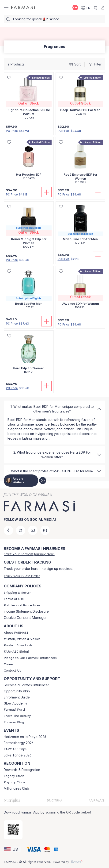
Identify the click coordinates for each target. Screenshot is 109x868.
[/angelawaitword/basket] (95, 7)
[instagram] (21, 530)
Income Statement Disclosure (26, 611)
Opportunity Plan (17, 691)
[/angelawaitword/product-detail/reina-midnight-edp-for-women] (29, 227)
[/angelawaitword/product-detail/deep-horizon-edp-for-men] (81, 96)
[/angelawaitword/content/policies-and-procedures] (22, 605)
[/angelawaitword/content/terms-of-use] (14, 599)
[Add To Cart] (46, 192)
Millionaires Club (16, 788)
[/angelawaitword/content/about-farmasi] (16, 633)
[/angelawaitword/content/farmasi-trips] (15, 749)
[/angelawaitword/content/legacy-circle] (14, 776)
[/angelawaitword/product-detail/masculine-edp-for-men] (81, 225)
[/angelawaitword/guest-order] (22, 576)
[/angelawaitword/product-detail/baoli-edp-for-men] (29, 290)
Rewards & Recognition (22, 770)
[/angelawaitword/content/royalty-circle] (15, 782)
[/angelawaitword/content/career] (9, 664)
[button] (13, 849)
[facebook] (8, 530)
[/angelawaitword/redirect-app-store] (13, 830)
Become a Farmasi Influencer (26, 685)
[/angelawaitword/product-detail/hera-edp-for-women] (29, 354)
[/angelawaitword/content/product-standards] (18, 645)
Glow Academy (15, 703)
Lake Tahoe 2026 (18, 755)
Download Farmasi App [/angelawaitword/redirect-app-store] (22, 812)
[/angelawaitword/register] (29, 554)
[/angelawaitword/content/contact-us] (12, 671)
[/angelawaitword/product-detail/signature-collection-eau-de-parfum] (29, 98)
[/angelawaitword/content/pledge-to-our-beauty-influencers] (30, 658)
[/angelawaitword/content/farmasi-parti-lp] (14, 710)
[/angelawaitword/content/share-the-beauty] (17, 716)
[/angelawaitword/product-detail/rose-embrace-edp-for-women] (81, 163)
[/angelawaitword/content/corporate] (16, 652)
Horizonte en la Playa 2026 (25, 737)
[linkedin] (45, 530)
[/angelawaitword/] (23, 8)
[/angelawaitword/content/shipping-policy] (18, 593)
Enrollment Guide (17, 697)
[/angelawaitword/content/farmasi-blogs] (14, 722)
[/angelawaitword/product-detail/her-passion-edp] (29, 161)
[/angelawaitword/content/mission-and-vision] (22, 639)
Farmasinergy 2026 (19, 743)
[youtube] (33, 530)
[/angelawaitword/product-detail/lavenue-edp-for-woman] (81, 290)
